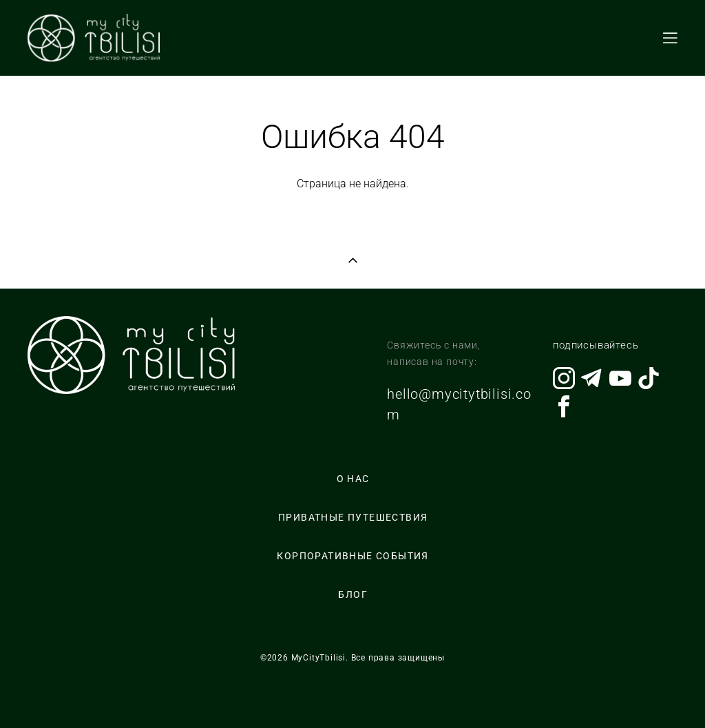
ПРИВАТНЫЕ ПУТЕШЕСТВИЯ (353, 517)
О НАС (353, 479)
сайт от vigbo (352, 696)
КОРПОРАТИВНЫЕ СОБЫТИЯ (352, 556)
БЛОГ (353, 594)
